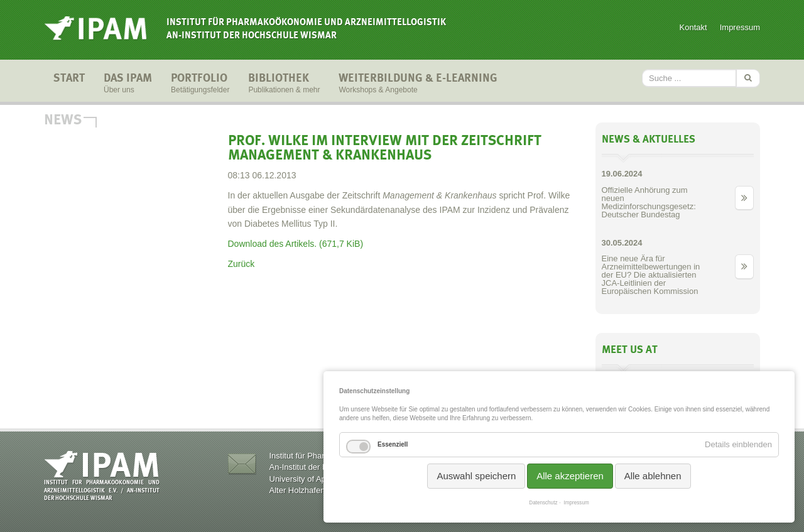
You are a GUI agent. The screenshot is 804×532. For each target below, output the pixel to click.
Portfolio (200, 84)
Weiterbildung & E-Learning (418, 84)
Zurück (242, 264)
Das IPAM (128, 84)
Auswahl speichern (476, 476)
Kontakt (693, 27)
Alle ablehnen (653, 476)
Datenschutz (543, 503)
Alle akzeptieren (570, 476)
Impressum (740, 27)
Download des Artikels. (296, 244)
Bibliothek (284, 84)
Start (69, 84)
